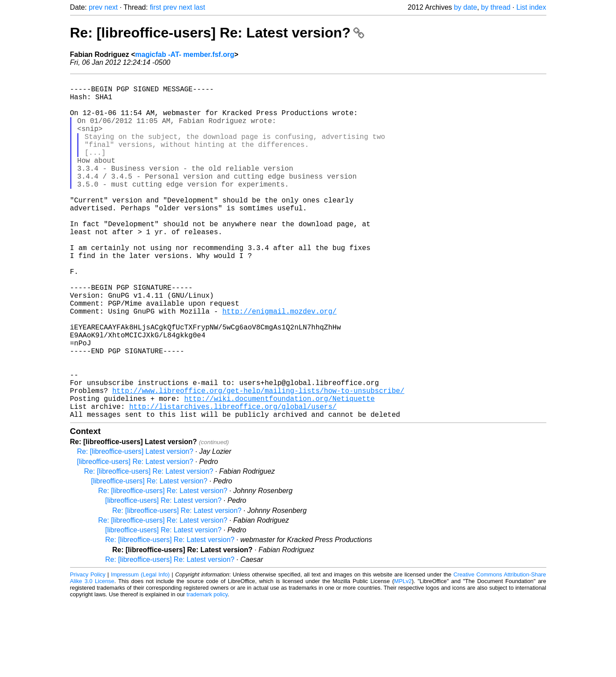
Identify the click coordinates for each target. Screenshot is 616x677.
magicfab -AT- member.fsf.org (185, 54)
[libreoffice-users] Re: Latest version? (135, 537)
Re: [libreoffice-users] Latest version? (135, 527)
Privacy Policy (88, 650)
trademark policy (207, 670)
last (200, 7)
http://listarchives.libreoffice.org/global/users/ (233, 480)
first (156, 7)
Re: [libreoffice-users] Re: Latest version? (217, 33)
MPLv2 (403, 657)
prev (95, 7)
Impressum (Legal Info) (140, 650)
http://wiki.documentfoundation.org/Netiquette (280, 471)
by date (465, 7)
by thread (496, 7)
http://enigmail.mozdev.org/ (279, 364)
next (111, 7)
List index (531, 7)
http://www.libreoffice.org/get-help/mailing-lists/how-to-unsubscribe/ (258, 461)
